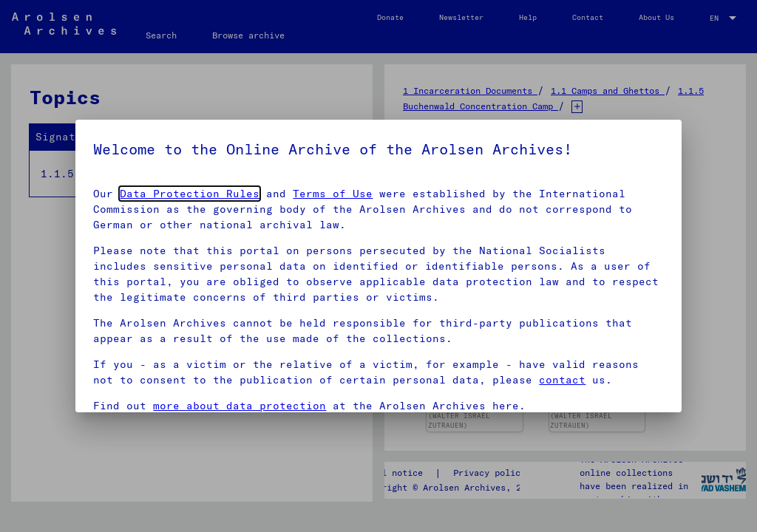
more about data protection (240, 406)
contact (562, 380)
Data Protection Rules (190, 194)
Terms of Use (333, 194)
